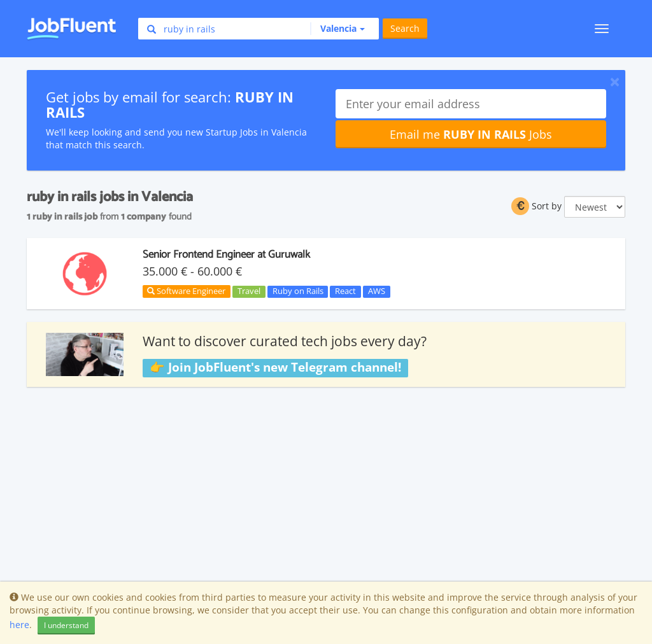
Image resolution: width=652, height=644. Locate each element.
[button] (337, 29)
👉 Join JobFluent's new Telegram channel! (275, 367)
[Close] (615, 81)
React (345, 291)
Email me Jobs (471, 134)
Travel (249, 291)
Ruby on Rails (298, 291)
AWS (377, 291)
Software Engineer (186, 291)
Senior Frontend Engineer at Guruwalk (226, 255)
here (19, 625)
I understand (66, 625)
